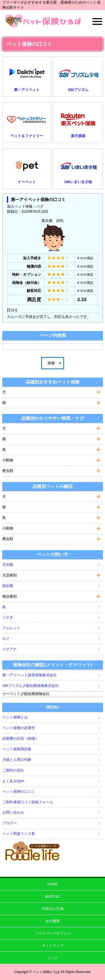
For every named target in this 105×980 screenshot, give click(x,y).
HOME (53, 884)
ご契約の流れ (13, 770)
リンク (53, 958)
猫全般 (8, 586)
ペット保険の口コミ (19, 791)
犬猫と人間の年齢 (17, 760)
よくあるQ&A (13, 781)
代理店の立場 (53, 909)
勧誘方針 (53, 896)
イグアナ (10, 649)
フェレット (11, 628)
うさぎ (8, 617)
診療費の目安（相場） (20, 738)
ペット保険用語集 (17, 749)
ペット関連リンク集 (19, 834)
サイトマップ (53, 946)
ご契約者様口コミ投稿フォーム (28, 802)
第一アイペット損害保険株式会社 (30, 675)
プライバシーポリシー (53, 933)
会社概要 (53, 921)
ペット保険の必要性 (19, 728)
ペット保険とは (15, 717)
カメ (6, 638)
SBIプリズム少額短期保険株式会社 (31, 686)
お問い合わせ (13, 812)
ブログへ (10, 823)
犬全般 (8, 565)
